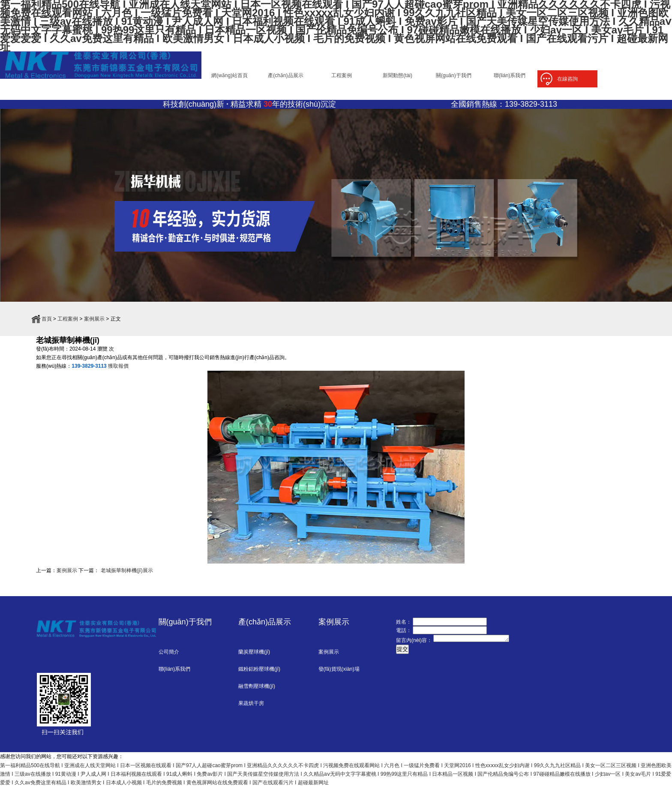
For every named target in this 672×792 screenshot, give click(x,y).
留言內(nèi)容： (414, 647)
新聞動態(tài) (397, 78)
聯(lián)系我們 (510, 78)
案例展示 (94, 324)
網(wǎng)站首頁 (229, 78)
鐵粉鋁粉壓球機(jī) (259, 674)
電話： (404, 636)
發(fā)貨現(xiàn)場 (339, 674)
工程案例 (342, 78)
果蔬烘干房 (251, 708)
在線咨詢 (567, 79)
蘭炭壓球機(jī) (254, 657)
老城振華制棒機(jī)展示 (126, 576)
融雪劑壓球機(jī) (257, 691)
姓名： (404, 627)
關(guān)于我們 (454, 78)
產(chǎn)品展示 (285, 78)
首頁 (47, 324)
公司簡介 (169, 657)
